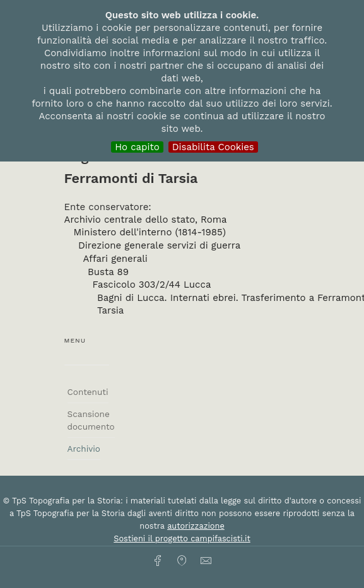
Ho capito (137, 147)
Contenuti (88, 392)
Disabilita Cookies (213, 147)
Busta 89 (108, 272)
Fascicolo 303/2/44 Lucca (152, 285)
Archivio (84, 449)
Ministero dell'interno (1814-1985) (150, 232)
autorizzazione (196, 526)
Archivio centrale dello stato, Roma (146, 220)
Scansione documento (91, 420)
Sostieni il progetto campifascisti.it (182, 538)
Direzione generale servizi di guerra (159, 245)
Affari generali (115, 259)
